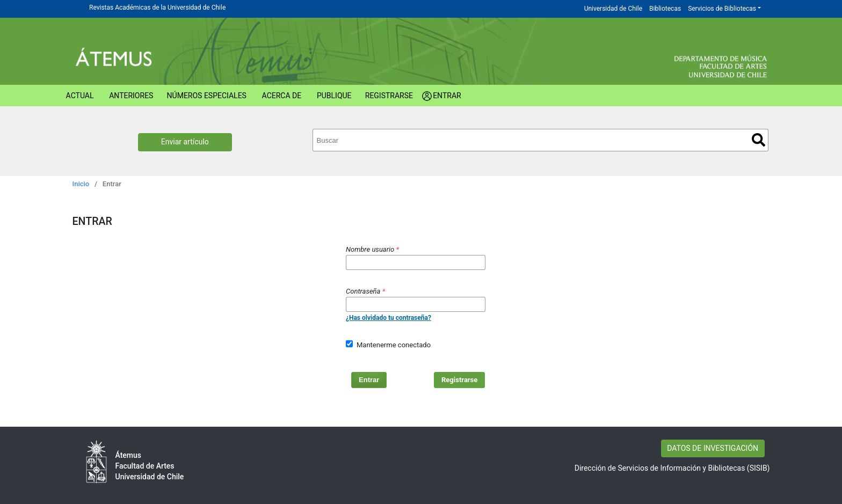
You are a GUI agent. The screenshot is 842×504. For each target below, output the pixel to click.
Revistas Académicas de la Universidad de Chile (157, 8)
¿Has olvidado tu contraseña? (389, 318)
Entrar (447, 96)
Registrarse (389, 96)
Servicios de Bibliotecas (722, 9)
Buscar (758, 140)
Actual (80, 96)
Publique (334, 96)
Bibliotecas (665, 9)
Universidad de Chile (613, 9)
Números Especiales (207, 96)
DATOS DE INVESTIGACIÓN (713, 448)
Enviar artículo (185, 142)
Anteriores (131, 96)
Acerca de (282, 96)
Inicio (81, 184)
